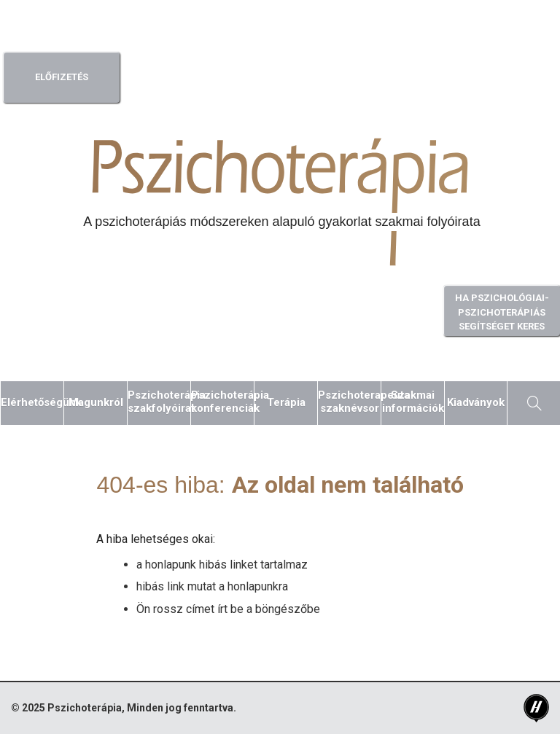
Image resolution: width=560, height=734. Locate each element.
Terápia (286, 402)
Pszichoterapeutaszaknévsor (349, 402)
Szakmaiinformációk (413, 402)
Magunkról (96, 402)
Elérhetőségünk (32, 402)
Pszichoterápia (85, 708)
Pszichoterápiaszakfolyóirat (159, 402)
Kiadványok (476, 402)
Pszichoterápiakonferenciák (222, 402)
